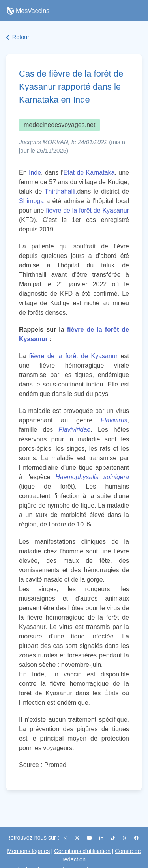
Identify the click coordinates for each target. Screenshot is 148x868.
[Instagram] (66, 838)
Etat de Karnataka (89, 173)
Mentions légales (28, 851)
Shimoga (31, 201)
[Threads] (125, 838)
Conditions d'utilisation (82, 851)
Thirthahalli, (61, 191)
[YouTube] (90, 838)
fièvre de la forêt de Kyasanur (87, 210)
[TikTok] (113, 838)
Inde (35, 173)
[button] (138, 10)
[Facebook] (136, 838)
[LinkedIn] (102, 838)
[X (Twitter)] (78, 838)
